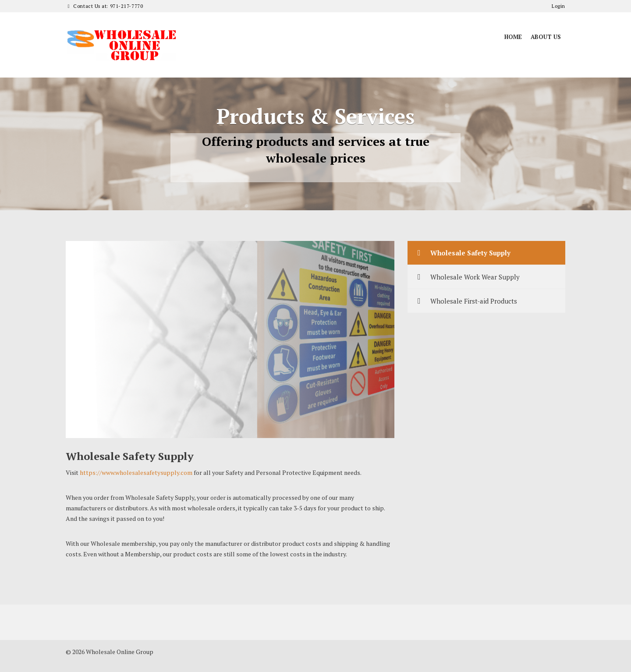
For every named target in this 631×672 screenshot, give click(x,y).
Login (558, 6)
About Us (546, 37)
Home (513, 37)
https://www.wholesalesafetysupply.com (136, 472)
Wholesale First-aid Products (466, 301)
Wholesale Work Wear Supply (467, 277)
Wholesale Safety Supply (462, 253)
